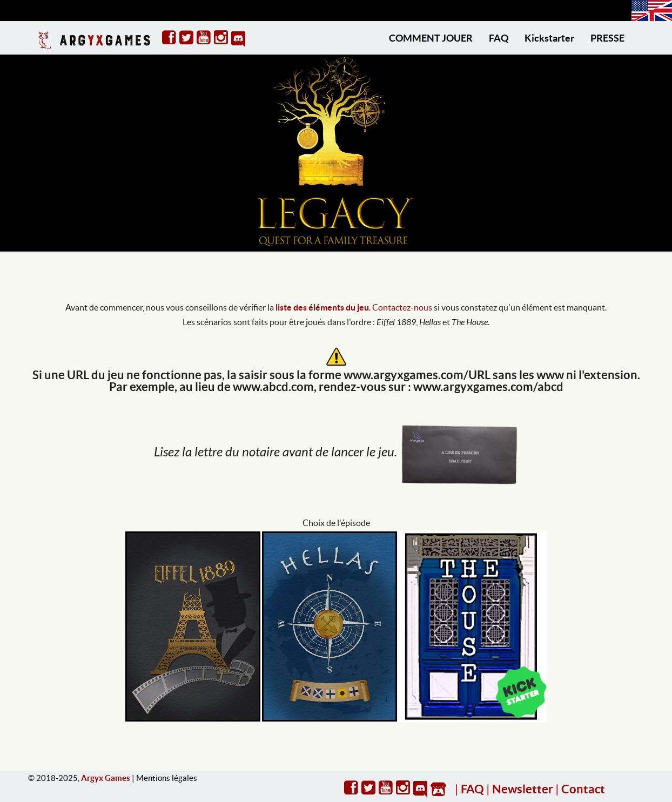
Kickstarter (549, 38)
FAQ (499, 38)
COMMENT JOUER (431, 38)
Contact (583, 789)
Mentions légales (167, 778)
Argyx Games (106, 778)
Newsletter (523, 789)
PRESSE (607, 38)
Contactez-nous (402, 307)
